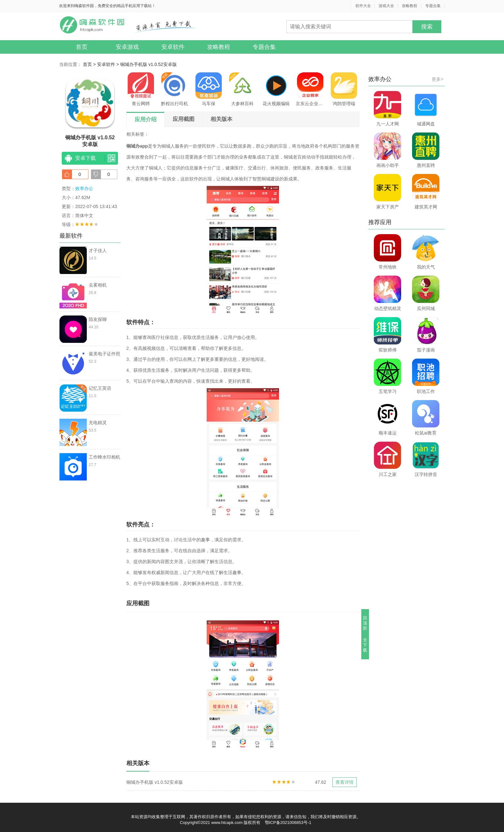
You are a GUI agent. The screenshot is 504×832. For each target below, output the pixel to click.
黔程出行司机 (175, 89)
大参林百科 (242, 89)
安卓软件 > (109, 64)
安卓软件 (173, 47)
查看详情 (345, 782)
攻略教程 (410, 6)
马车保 (209, 89)
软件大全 (363, 6)
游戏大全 (386, 6)
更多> (437, 79)
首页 (82, 47)
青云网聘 (141, 89)
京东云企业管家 (310, 89)
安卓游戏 (127, 47)
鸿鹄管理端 (344, 89)
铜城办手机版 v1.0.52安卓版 (148, 64)
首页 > (90, 64)
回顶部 (365, 623)
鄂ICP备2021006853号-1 (288, 823)
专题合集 (433, 6)
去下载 (365, 645)
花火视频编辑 (276, 89)
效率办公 (84, 188)
